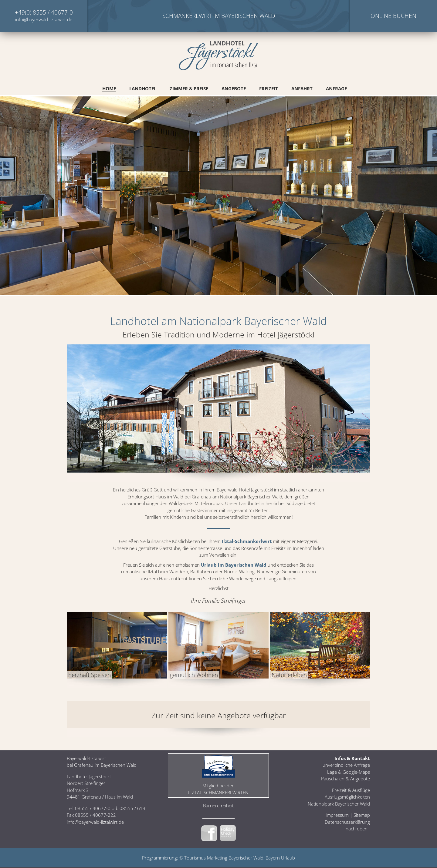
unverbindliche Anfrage (346, 765)
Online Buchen (393, 16)
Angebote (234, 89)
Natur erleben (289, 675)
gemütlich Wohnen (194, 675)
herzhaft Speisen (90, 675)
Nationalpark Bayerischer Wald (339, 804)
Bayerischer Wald (246, 858)
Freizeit (269, 89)
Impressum (337, 815)
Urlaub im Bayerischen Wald (234, 565)
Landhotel (143, 89)
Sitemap (362, 815)
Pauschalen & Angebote (346, 779)
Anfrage (336, 89)
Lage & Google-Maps (349, 772)
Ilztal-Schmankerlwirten (218, 793)
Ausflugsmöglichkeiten (347, 797)
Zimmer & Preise (189, 89)
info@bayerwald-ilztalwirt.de (44, 19)
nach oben (357, 829)
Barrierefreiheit (218, 806)
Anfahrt (302, 89)
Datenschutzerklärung (347, 822)
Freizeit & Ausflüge (351, 790)
